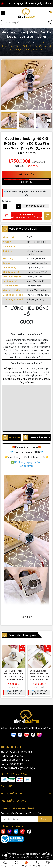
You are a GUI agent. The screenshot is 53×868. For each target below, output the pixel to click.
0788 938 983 (17, 764)
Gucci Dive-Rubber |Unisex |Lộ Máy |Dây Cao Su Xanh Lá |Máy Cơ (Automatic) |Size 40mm (39, 675)
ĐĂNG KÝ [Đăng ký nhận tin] (45, 819)
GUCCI (29, 237)
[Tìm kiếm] (49, 22)
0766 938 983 (17, 756)
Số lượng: (6, 201)
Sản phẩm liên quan (22, 635)
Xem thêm (26, 617)
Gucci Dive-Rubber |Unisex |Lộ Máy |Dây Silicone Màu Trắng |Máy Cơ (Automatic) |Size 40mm (14, 675)
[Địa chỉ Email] (26, 819)
